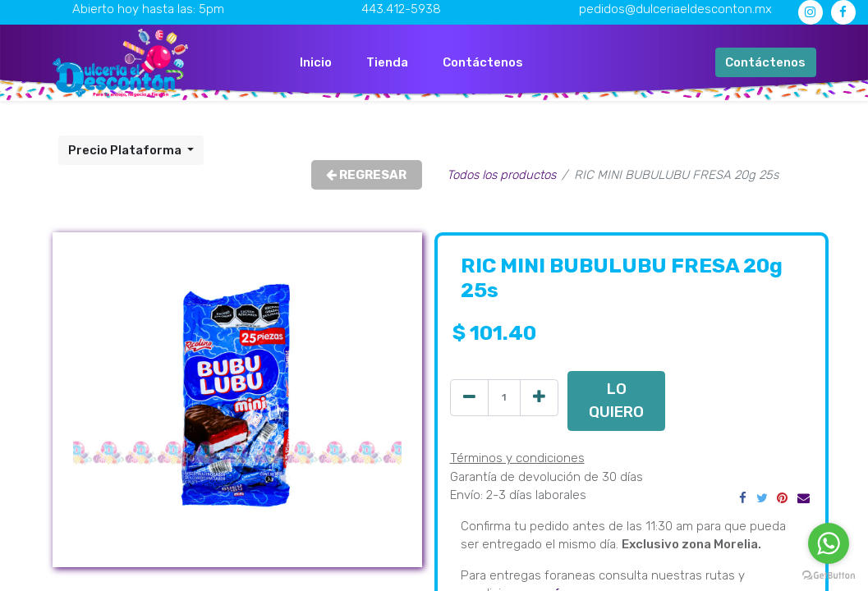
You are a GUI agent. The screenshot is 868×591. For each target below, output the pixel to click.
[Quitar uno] (469, 398)
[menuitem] (316, 63)
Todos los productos (501, 175)
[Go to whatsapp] (829, 543)
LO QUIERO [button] (616, 400)
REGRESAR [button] (366, 175)
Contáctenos (765, 62)
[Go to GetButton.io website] (829, 575)
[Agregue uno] (539, 398)
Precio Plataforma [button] (126, 150)
